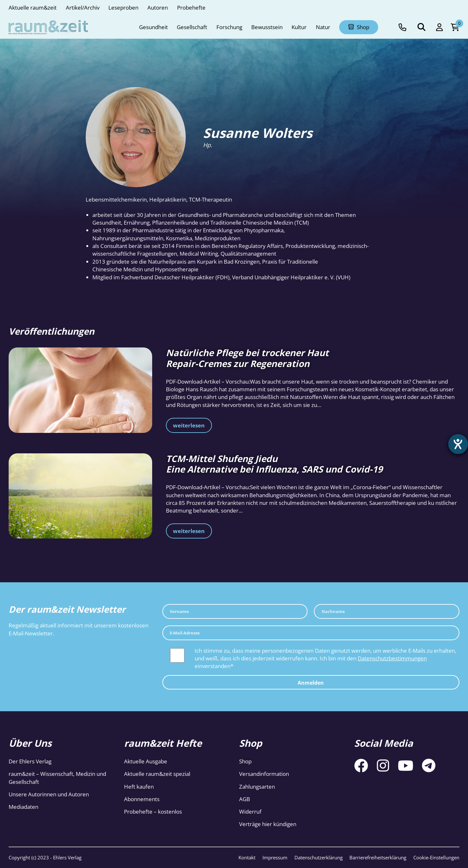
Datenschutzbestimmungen (392, 658)
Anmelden (311, 683)
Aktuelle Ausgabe (146, 761)
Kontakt (247, 857)
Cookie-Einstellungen (436, 857)
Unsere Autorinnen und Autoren (49, 794)
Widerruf (250, 812)
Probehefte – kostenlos (153, 812)
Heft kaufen (139, 787)
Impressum (275, 857)
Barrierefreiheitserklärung (378, 857)
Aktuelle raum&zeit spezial (157, 774)
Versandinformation (264, 774)
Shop (245, 761)
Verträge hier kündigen (268, 824)
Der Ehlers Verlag (30, 761)
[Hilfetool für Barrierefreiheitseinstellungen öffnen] (457, 445)
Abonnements (142, 799)
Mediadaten (23, 807)
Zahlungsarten (257, 787)
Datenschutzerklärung (319, 857)
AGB (245, 799)
